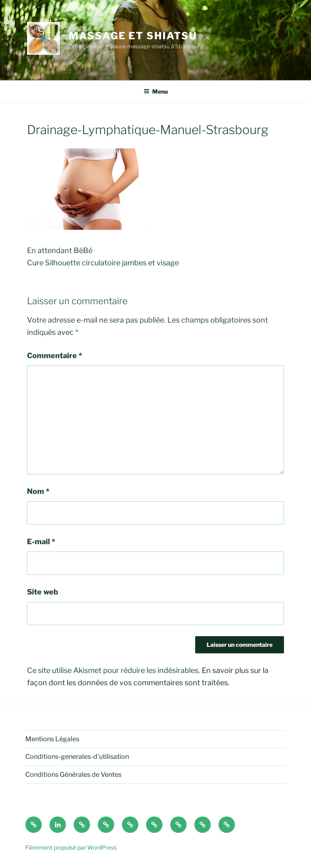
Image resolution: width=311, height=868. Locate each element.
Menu (156, 91)
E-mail (41, 542)
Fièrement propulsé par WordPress (71, 847)
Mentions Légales (52, 739)
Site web (43, 592)
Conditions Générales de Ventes (73, 775)
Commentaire (55, 355)
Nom (38, 491)
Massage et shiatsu (133, 36)
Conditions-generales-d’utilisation (77, 757)
